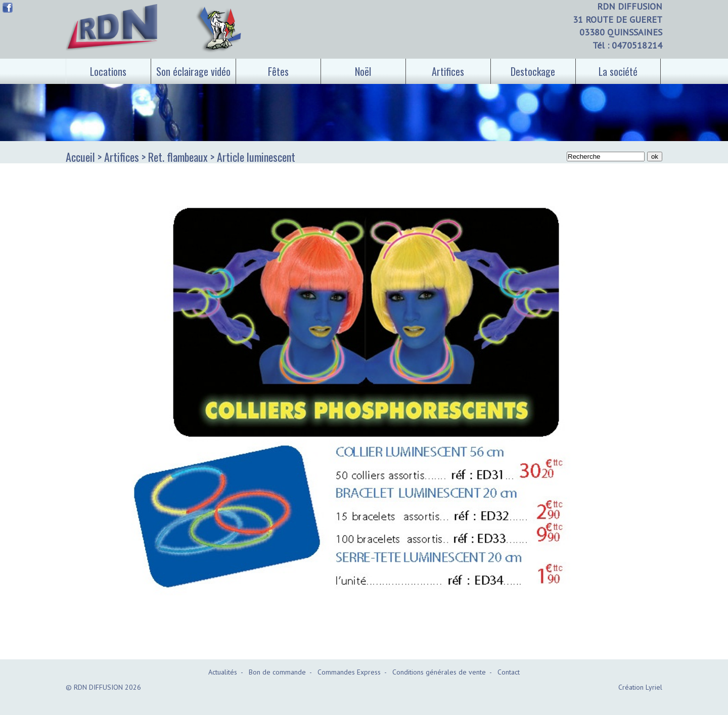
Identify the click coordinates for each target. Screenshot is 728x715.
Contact (509, 672)
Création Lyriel (640, 687)
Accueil (80, 157)
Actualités (223, 672)
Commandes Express (349, 672)
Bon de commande (277, 672)
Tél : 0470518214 (627, 45)
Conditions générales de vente (439, 672)
